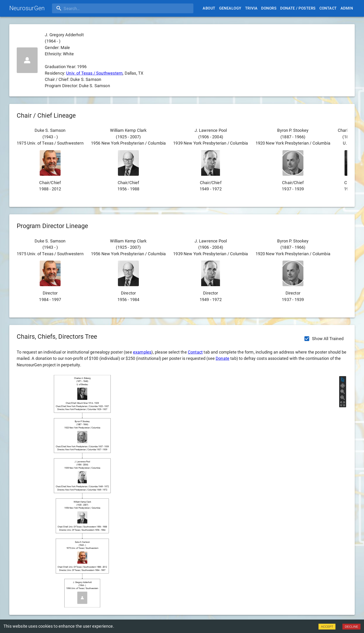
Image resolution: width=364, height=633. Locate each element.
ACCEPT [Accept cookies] (327, 627)
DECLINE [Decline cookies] (351, 627)
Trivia (251, 8)
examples (142, 352)
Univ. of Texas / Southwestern (94, 73)
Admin (347, 8)
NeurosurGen (27, 8)
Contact (328, 8)
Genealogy (230, 8)
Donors (269, 8)
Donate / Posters (298, 8)
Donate (223, 358)
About (209, 8)
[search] (82, 8)
